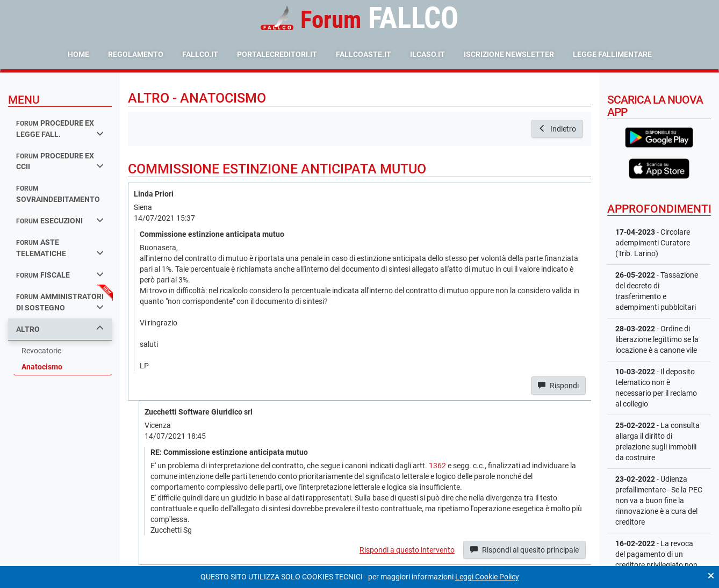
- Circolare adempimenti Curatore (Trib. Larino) (653, 243)
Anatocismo (42, 367)
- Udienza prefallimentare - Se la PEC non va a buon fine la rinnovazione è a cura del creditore (659, 500)
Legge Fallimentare (612, 54)
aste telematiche (60, 248)
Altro (60, 329)
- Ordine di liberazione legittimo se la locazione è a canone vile (657, 339)
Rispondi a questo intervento (407, 550)
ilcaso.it (427, 54)
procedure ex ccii (60, 161)
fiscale (60, 275)
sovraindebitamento (58, 194)
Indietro (557, 129)
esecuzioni (60, 220)
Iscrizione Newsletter (509, 54)
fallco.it (200, 54)
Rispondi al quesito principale (524, 550)
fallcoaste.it (364, 54)
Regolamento (136, 54)
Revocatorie (41, 351)
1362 (437, 466)
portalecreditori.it (277, 54)
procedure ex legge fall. (60, 129)
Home (78, 54)
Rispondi (558, 386)
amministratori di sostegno (60, 302)
